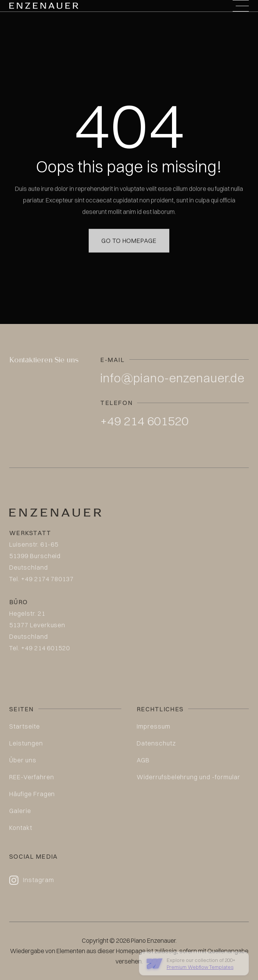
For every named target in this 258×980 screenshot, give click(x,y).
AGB (143, 760)
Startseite (25, 726)
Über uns (23, 760)
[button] (241, 6)
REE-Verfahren (31, 777)
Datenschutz (156, 743)
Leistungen (26, 743)
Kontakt (21, 828)
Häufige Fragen (32, 794)
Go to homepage (129, 231)
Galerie (20, 811)
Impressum (154, 726)
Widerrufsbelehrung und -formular (189, 777)
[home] (44, 6)
